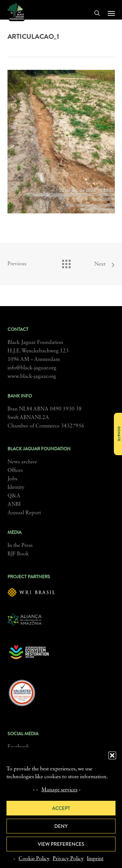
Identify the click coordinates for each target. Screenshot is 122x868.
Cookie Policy (34, 859)
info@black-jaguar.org (32, 368)
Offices (15, 471)
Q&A (14, 496)
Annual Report (24, 513)
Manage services (59, 790)
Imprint (95, 859)
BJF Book (18, 554)
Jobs (12, 479)
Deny (61, 826)
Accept (61, 808)
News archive (22, 462)
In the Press (20, 546)
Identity (16, 488)
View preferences (61, 844)
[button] (112, 755)
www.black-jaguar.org (32, 377)
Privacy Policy (68, 859)
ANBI (14, 504)
